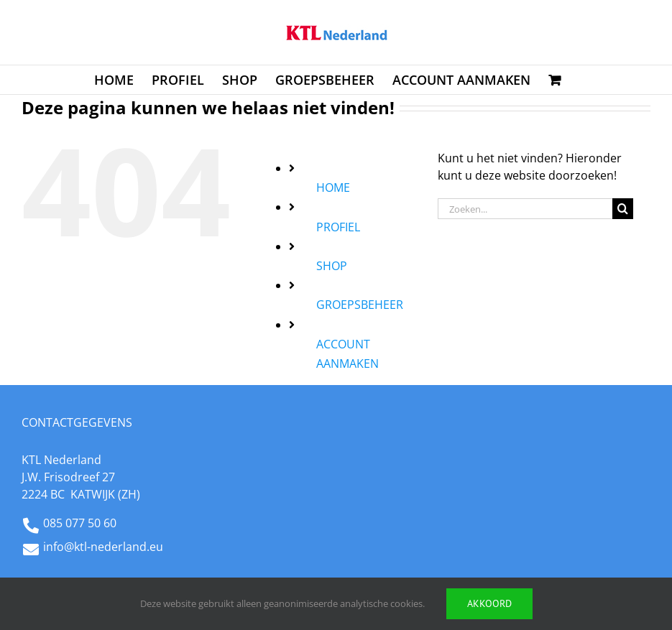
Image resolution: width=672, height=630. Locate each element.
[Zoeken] (623, 209)
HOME (333, 187)
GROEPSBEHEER (360, 305)
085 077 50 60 (80, 523)
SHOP (332, 266)
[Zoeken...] (525, 209)
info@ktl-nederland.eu (103, 547)
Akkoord (489, 603)
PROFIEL (338, 227)
